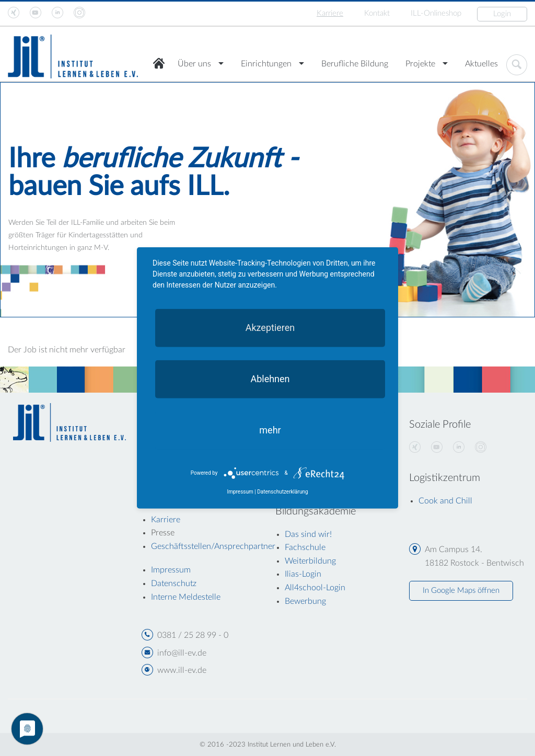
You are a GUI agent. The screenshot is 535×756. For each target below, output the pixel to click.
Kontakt (377, 13)
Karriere (330, 13)
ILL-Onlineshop (436, 13)
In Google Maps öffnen (461, 591)
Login (502, 14)
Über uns (194, 64)
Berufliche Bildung (355, 64)
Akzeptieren (270, 328)
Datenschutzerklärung (282, 492)
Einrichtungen (266, 64)
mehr (270, 430)
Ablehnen (270, 379)
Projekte (420, 64)
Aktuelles (481, 64)
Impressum (240, 492)
